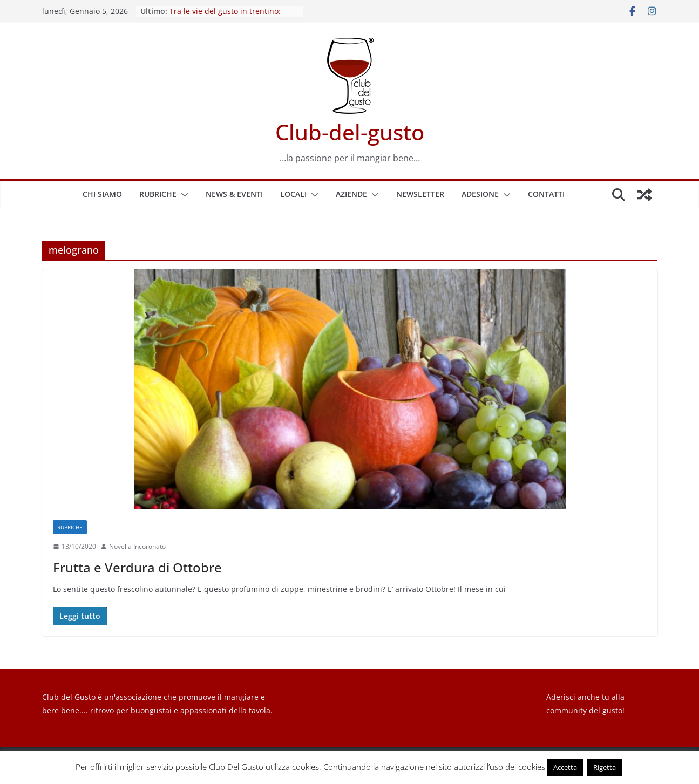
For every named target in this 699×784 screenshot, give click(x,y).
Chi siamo (102, 194)
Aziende (351, 194)
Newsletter (420, 194)
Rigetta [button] (605, 767)
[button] (182, 195)
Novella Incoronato (137, 546)
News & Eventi (234, 194)
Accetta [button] (565, 767)
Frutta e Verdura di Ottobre (137, 567)
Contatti (546, 194)
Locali (293, 194)
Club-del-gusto (350, 132)
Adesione (480, 194)
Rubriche (158, 194)
